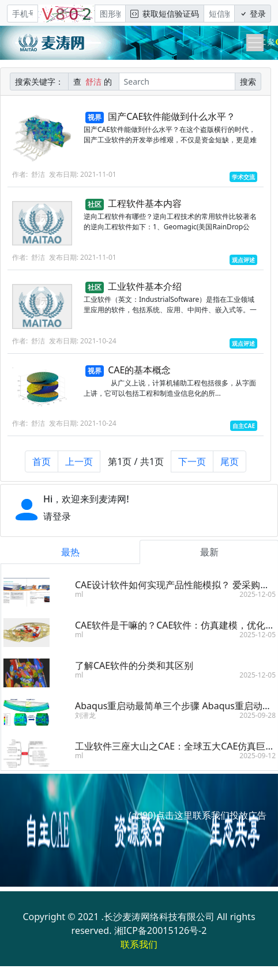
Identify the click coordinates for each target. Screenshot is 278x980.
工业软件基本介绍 (145, 286)
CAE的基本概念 (139, 370)
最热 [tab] (75, 552)
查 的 (94, 82)
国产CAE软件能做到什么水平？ (172, 116)
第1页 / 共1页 (136, 467)
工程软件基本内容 (145, 203)
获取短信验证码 (165, 14)
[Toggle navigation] (255, 43)
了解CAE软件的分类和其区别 (139, 665)
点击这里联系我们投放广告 (211, 815)
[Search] (177, 82)
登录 (253, 14)
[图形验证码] (110, 14)
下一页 (192, 467)
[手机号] (22, 14)
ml (84, 594)
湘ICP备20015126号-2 (161, 930)
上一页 (79, 467)
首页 (42, 467)
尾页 (230, 467)
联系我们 (139, 944)
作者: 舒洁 (29, 174)
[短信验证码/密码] (219, 14)
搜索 (248, 82)
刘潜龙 (91, 715)
